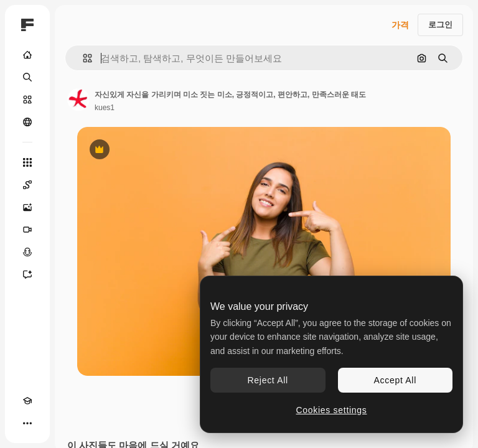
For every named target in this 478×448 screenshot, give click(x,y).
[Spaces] (27, 185)
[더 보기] (27, 423)
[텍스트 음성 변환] (27, 252)
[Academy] (27, 401)
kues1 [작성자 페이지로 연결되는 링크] (105, 108)
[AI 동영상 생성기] (27, 230)
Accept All (395, 380)
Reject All (268, 380)
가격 (400, 25)
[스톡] (27, 100)
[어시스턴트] (27, 274)
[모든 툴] (27, 162)
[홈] (27, 55)
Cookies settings (332, 410)
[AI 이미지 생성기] (27, 207)
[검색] (27, 77)
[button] (82, 58)
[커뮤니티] (27, 122)
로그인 (440, 25)
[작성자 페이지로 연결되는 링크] (78, 100)
